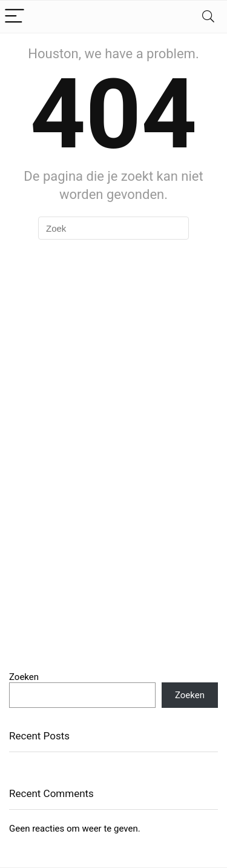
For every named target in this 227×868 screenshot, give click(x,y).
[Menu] (15, 17)
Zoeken (24, 677)
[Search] (208, 17)
